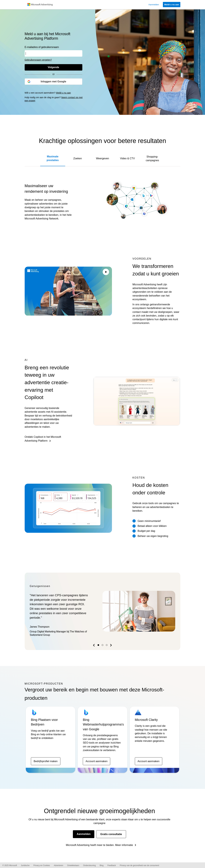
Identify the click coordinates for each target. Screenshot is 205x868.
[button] (94, 646)
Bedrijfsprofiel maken (46, 761)
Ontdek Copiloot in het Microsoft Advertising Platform (43, 439)
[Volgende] (53, 67)
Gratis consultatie (111, 834)
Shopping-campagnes (152, 159)
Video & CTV (127, 158)
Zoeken (78, 158)
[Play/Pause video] (106, 272)
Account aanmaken (96, 761)
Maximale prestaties (53, 158)
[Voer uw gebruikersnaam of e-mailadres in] (53, 53)
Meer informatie (124, 845)
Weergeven (102, 158)
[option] (103, 611)
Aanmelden (84, 834)
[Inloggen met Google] (53, 82)
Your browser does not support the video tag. (68, 291)
